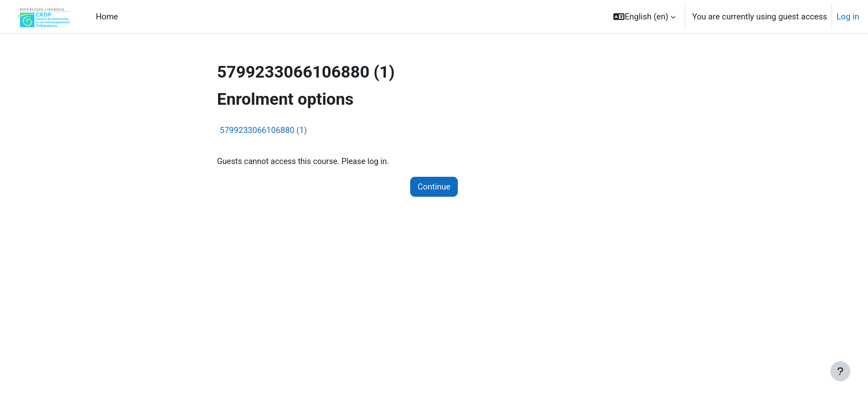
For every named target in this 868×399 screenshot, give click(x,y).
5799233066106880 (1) (263, 130)
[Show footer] (840, 371)
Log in (848, 17)
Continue (434, 187)
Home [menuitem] (107, 17)
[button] (644, 17)
